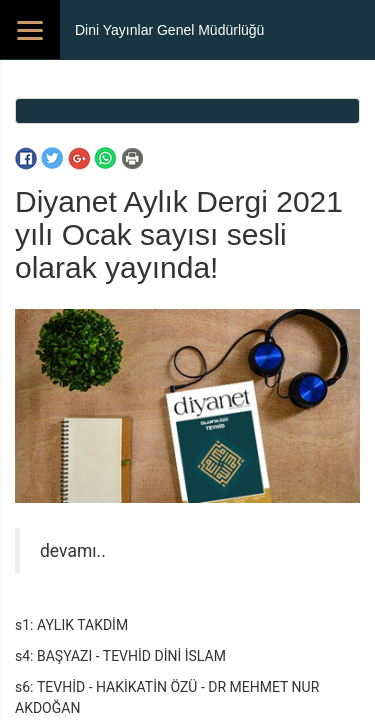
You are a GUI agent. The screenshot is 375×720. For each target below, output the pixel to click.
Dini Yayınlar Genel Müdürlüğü (169, 30)
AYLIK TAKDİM (82, 625)
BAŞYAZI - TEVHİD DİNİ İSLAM (131, 656)
